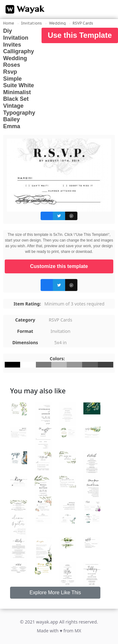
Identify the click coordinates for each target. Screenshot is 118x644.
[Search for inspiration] (107, 9)
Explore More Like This (55, 593)
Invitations (31, 23)
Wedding (57, 23)
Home (9, 23)
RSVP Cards (83, 23)
